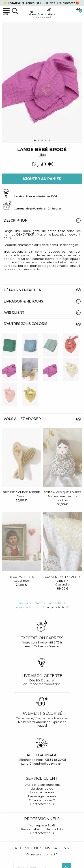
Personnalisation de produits (42, 829)
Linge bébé (54, 603)
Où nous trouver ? (42, 800)
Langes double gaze (28, 607)
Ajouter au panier (42, 179)
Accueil (24, 603)
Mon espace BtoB (42, 825)
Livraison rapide (42, 788)
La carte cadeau (42, 792)
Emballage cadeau (42, 796)
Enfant (37, 603)
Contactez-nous (42, 804)
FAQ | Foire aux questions (42, 785)
